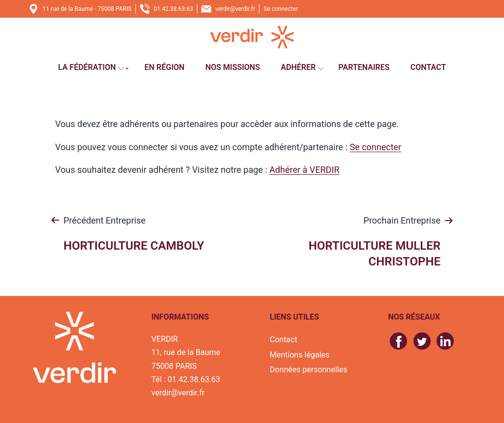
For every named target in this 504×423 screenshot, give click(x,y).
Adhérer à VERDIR (304, 170)
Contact (428, 67)
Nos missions (233, 67)
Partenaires (364, 67)
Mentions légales (299, 355)
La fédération (87, 67)
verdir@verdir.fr (235, 9)
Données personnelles (308, 370)
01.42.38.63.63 (173, 9)
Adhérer (299, 67)
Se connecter (281, 9)
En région (164, 67)
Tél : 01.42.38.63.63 (186, 379)
